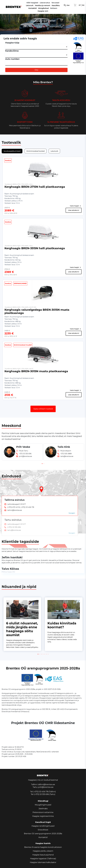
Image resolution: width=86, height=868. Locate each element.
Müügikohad (43, 8)
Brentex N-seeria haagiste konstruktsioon (43, 847)
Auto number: (13, 59)
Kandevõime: (12, 51)
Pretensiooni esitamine (43, 812)
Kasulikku (56, 5)
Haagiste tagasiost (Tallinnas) (43, 859)
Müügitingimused (43, 805)
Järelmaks (43, 809)
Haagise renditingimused (43, 826)
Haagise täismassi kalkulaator (43, 862)
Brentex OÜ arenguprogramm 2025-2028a (43, 834)
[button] (42, 464)
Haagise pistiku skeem (43, 851)
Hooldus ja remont (43, 5)
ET (80, 5)
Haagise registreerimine (43, 816)
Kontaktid (33, 8)
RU (83, 5)
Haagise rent (43, 11)
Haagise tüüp (12, 43)
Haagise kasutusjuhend (43, 855)
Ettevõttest (43, 830)
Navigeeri (72, 513)
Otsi (68, 5)
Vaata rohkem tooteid (43, 409)
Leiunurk (30, 5)
